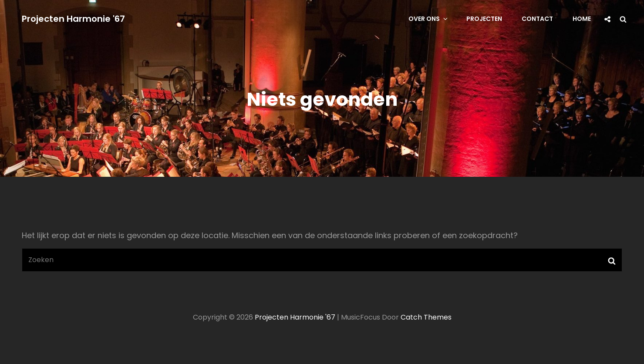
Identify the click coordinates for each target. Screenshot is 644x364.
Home (582, 19)
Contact (537, 19)
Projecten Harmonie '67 (73, 19)
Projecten (484, 19)
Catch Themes (426, 317)
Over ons (429, 19)
